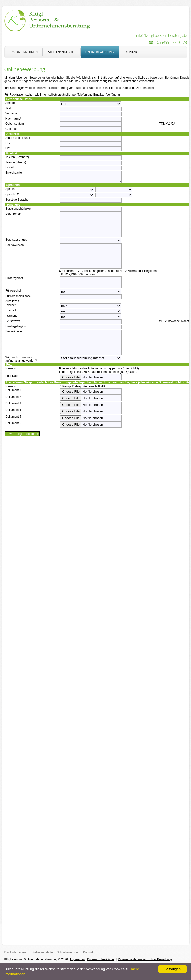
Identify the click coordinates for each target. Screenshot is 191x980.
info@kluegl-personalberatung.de (161, 35)
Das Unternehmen (24, 52)
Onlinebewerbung (100, 52)
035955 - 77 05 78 (172, 42)
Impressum (77, 959)
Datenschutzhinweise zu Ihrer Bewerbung (145, 959)
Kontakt (132, 52)
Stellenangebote (61, 52)
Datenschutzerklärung (101, 959)
